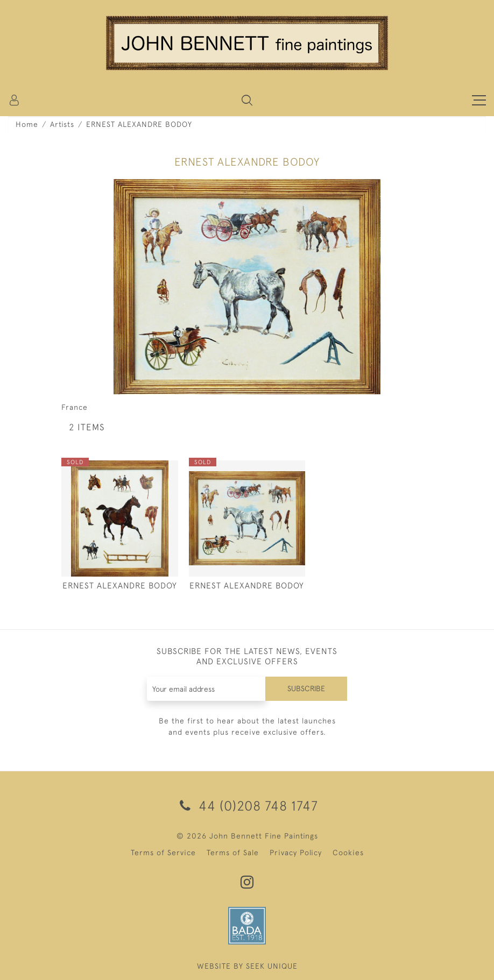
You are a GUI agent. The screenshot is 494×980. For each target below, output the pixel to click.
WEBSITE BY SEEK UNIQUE (247, 966)
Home (27, 124)
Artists (62, 124)
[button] (247, 100)
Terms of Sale (233, 853)
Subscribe (306, 688)
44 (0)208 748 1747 (247, 805)
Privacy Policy (296, 853)
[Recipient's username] (207, 689)
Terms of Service (163, 853)
